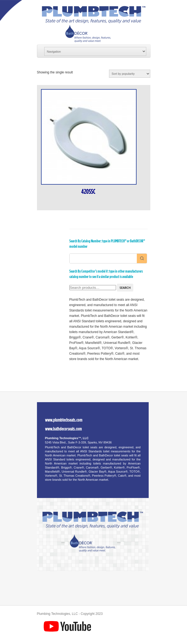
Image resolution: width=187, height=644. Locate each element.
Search (125, 288)
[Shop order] (130, 74)
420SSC (88, 192)
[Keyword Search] (103, 258)
